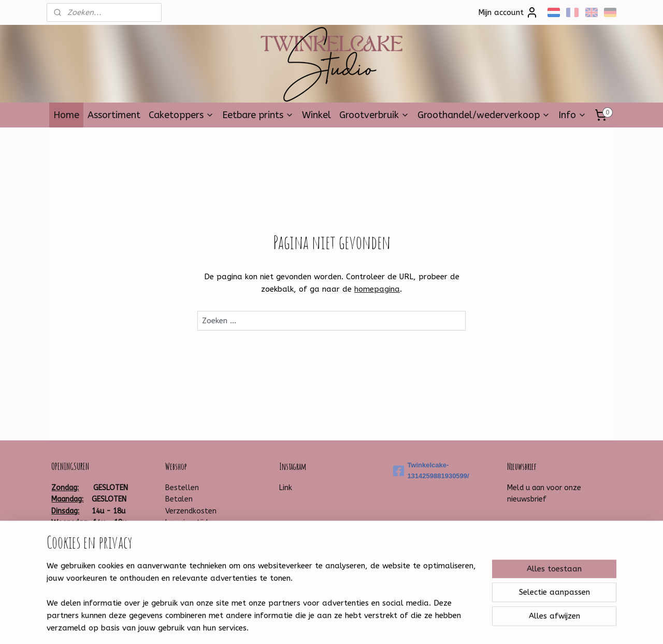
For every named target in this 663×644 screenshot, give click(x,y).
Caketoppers (181, 115)
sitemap (298, 625)
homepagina (377, 289)
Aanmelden (536, 524)
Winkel (316, 115)
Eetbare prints (258, 115)
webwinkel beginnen (355, 625)
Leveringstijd (186, 523)
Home (66, 115)
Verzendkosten (191, 511)
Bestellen (182, 488)
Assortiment (114, 115)
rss (318, 625)
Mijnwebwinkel (442, 625)
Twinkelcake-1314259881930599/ (431, 470)
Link (286, 488)
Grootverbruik (374, 115)
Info (572, 115)
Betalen (179, 499)
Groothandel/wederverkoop (484, 115)
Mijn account (508, 12)
